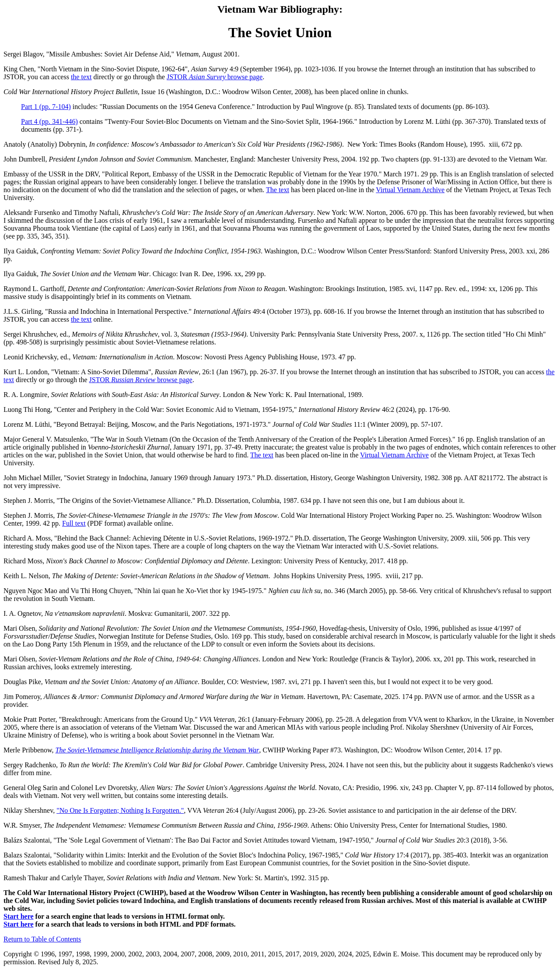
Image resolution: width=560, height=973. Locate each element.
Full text (74, 523)
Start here (19, 916)
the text (81, 77)
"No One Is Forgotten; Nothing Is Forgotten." (120, 810)
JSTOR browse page (215, 77)
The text (278, 190)
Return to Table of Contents (42, 939)
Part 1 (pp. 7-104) (46, 107)
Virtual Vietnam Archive (410, 190)
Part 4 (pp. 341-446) (49, 121)
